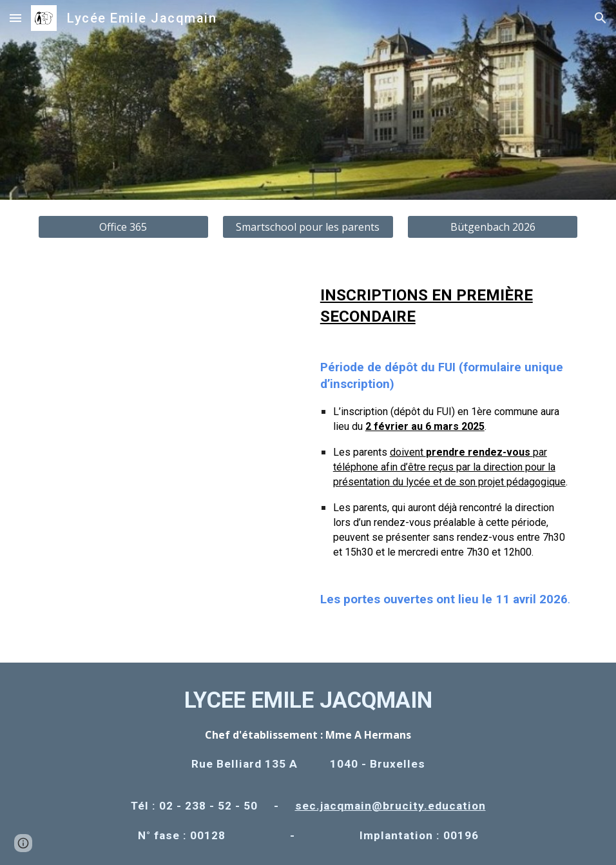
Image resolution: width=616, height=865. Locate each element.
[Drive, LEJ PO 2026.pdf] (170, 449)
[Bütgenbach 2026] (493, 227)
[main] (447, 458)
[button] (15, 18)
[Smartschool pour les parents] (308, 227)
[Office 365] (123, 227)
